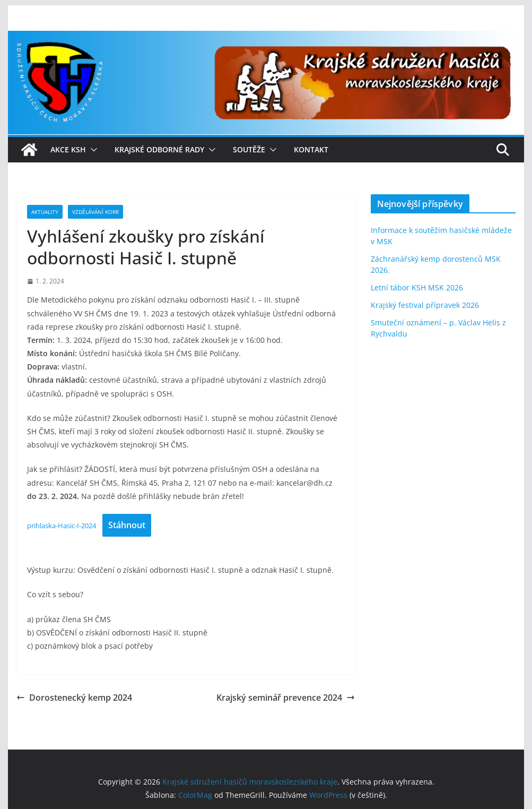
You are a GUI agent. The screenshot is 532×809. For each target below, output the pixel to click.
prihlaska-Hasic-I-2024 (62, 526)
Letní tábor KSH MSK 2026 (417, 287)
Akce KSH (68, 149)
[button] (92, 150)
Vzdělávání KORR (95, 212)
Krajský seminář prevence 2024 (286, 698)
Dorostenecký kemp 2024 (74, 698)
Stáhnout (127, 525)
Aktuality (45, 212)
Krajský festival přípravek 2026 (425, 305)
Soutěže (249, 149)
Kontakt (311, 149)
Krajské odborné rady (159, 149)
